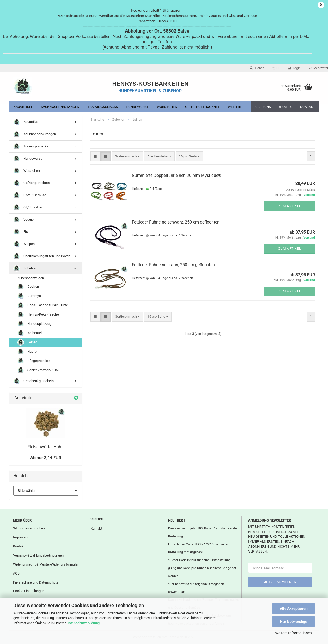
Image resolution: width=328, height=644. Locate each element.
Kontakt (308, 107)
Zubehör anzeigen (31, 278)
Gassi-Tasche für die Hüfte (43, 305)
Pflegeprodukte (34, 361)
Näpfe (27, 352)
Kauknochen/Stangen (60, 107)
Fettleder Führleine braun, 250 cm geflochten (173, 265)
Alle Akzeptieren (294, 608)
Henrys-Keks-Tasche (38, 315)
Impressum (22, 537)
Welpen (24, 244)
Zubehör (25, 268)
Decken (28, 287)
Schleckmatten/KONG (39, 370)
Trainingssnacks (103, 107)
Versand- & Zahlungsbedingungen (38, 555)
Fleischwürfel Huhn (46, 447)
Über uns (263, 107)
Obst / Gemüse (30, 195)
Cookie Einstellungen (29, 591)
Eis (21, 232)
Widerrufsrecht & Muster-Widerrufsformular (46, 564)
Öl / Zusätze (27, 207)
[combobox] (127, 157)
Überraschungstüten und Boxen (42, 256)
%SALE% (286, 107)
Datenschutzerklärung (83, 623)
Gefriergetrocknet (202, 107)
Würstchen (167, 107)
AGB (16, 573)
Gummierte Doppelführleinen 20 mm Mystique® (177, 175)
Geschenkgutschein (33, 381)
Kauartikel (23, 107)
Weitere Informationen (294, 633)
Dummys (29, 296)
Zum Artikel (290, 206)
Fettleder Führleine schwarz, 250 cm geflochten (176, 222)
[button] (276, 68)
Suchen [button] (257, 68)
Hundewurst (137, 107)
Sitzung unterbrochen (29, 528)
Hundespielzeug (34, 324)
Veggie (23, 220)
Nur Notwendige (294, 621)
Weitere (235, 107)
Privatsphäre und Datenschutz (36, 582)
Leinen (27, 342)
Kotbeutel (29, 333)
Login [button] (294, 68)
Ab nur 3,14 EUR (46, 458)
